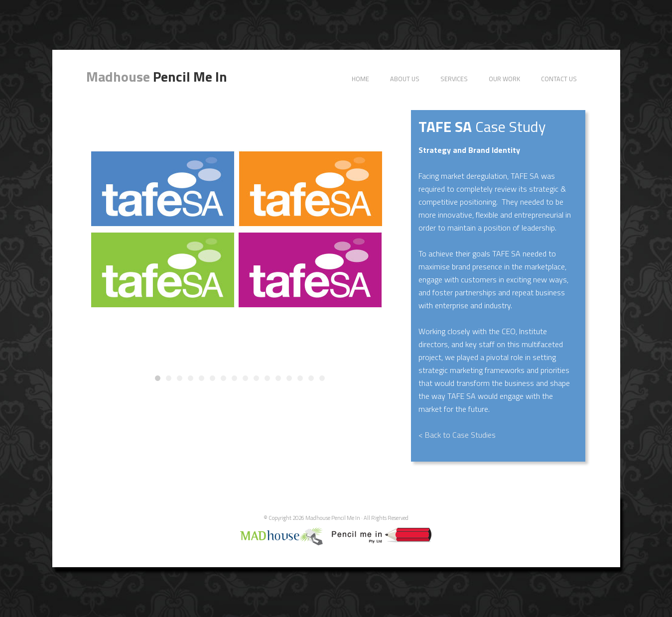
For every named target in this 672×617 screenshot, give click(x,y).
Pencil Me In (157, 76)
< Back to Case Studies (457, 435)
